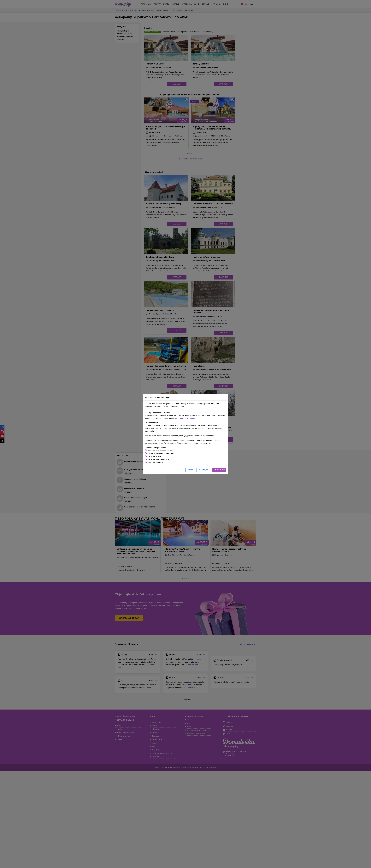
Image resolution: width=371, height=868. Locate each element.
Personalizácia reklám (156, 463)
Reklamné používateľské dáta (159, 459)
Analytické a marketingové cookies (161, 453)
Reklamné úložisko (155, 456)
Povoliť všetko (219, 470)
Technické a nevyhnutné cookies (160, 450)
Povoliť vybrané (205, 470)
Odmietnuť (191, 470)
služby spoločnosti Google (185, 418)
